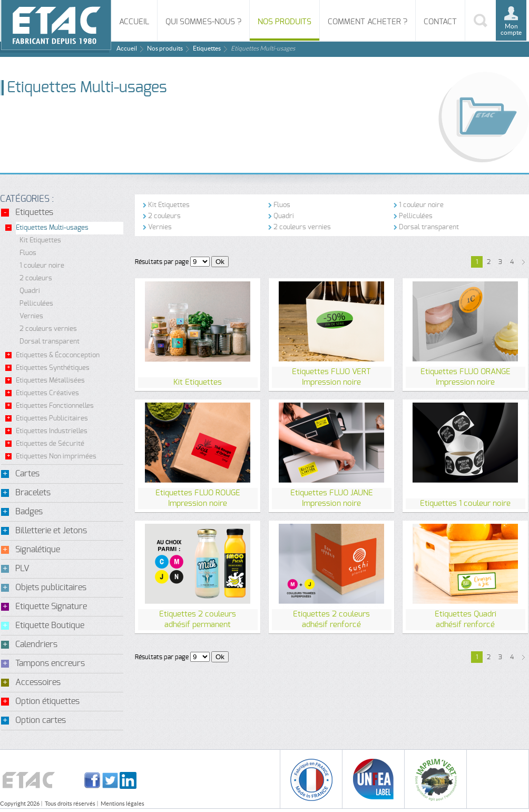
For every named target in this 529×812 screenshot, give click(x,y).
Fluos (28, 253)
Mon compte (511, 29)
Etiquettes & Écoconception (58, 355)
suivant (523, 262)
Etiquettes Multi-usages (52, 228)
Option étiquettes (47, 701)
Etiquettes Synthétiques (53, 368)
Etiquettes (207, 48)
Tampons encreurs (50, 663)
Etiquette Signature (51, 606)
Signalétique (38, 550)
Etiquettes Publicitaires (52, 419)
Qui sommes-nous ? (203, 22)
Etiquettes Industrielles (52, 431)
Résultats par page (162, 262)
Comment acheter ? (368, 22)
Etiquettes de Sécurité (50, 444)
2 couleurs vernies (48, 329)
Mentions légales (123, 804)
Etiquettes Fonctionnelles (55, 406)
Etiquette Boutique (50, 625)
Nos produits (285, 22)
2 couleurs (36, 278)
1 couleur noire (42, 266)
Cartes (27, 474)
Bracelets (33, 493)
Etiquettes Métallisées (50, 381)
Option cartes (41, 720)
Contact (440, 22)
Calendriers (36, 644)
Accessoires (38, 682)
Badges (29, 512)
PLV (22, 569)
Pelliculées (36, 304)
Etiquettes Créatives (47, 393)
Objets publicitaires (51, 588)
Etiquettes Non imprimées (56, 457)
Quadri (30, 291)
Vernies (31, 316)
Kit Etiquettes (40, 241)
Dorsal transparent (50, 342)
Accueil (134, 22)
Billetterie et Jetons (51, 531)
